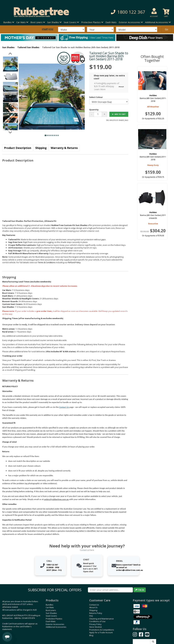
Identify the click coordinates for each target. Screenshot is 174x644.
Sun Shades (8, 47)
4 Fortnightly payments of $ (110, 86)
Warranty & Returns (64, 148)
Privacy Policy (95, 624)
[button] (122, 12)
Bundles (49, 605)
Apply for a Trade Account (101, 632)
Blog (91, 635)
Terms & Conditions (47, 262)
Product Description (18, 148)
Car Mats (50, 607)
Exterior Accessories (55, 624)
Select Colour (96, 97)
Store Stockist (95, 627)
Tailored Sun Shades (28, 47)
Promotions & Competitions (102, 630)
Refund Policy (74, 262)
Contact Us (64, 407)
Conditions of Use (97, 621)
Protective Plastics (54, 619)
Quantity (94, 110)
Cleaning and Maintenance (101, 619)
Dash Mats (111, 22)
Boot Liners (51, 610)
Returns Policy (96, 613)
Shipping (41, 148)
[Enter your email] (110, 590)
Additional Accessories (56, 627)
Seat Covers (51, 616)
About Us (93, 607)
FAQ (91, 616)
